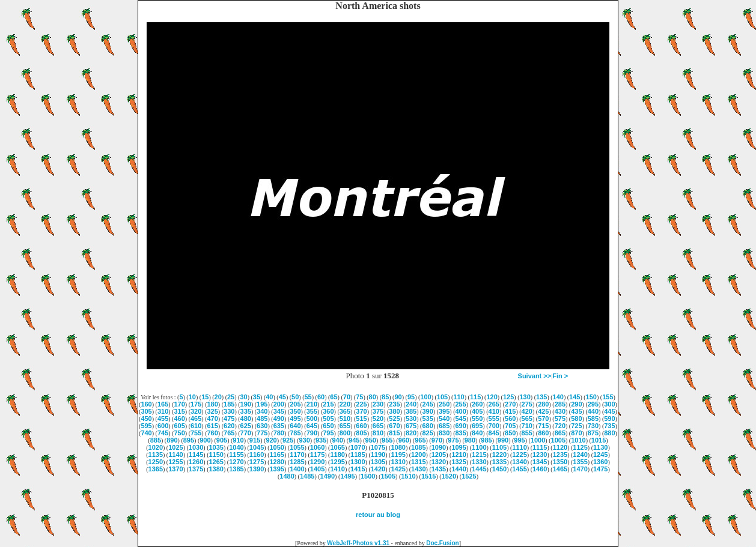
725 (576, 426)
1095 (459, 447)
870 (576, 433)
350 (295, 411)
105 (442, 397)
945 (354, 440)
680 (427, 426)
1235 (560, 455)
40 (269, 397)
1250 (156, 462)
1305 (378, 462)
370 (361, 411)
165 (163, 404)
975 (453, 440)
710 (527, 426)
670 (394, 426)
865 (560, 433)
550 (477, 419)
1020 (156, 447)
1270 (236, 462)
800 (345, 433)
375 (378, 411)
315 (179, 411)
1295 (337, 462)
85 (385, 397)
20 (218, 397)
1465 (560, 469)
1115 (540, 447)
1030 (196, 447)
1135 (156, 455)
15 (205, 397)
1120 (560, 447)
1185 (358, 455)
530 (411, 419)
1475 (600, 469)
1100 (479, 447)
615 (213, 426)
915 (255, 440)
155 (608, 397)
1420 (378, 469)
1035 (216, 447)
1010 (578, 440)
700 (494, 426)
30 (243, 397)
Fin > (560, 376)
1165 (276, 455)
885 (156, 440)
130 (525, 397)
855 (527, 433)
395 (444, 411)
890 (172, 440)
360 (328, 411)
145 (575, 397)
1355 (580, 462)
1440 (459, 469)
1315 (418, 462)
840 (477, 433)
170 (179, 404)
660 (361, 426)
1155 (236, 455)
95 (411, 397)
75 (359, 397)
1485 (307, 476)
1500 (368, 476)
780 (279, 433)
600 (163, 426)
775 (262, 433)
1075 (378, 447)
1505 (388, 476)
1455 (519, 469)
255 (460, 404)
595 (146, 426)
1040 (236, 447)
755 (196, 433)
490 (279, 419)
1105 (499, 447)
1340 (519, 462)
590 (609, 419)
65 (334, 397)
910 (238, 440)
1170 (297, 455)
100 (425, 397)
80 (373, 397)
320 (196, 411)
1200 (418, 455)
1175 (317, 455)
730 (593, 426)
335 (246, 411)
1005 (558, 440)
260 (477, 404)
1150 (216, 455)
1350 (560, 462)
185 (229, 404)
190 (246, 404)
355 (312, 411)
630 (262, 426)
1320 (439, 462)
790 (312, 433)
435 (576, 411)
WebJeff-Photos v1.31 (358, 543)
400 (460, 411)
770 (246, 433)
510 (345, 419)
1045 (257, 447)
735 (609, 426)
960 (404, 440)
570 (543, 419)
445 (609, 411)
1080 (398, 447)
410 (494, 411)
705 (510, 426)
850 (510, 433)
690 (460, 426)
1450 (499, 469)
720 (560, 426)
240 (411, 404)
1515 (428, 476)
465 (196, 419)
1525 (469, 476)
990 (503, 440)
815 (394, 433)
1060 (317, 447)
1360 (600, 462)
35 (257, 397)
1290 (317, 462)
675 (411, 426)
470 (213, 419)
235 (394, 404)
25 (231, 397)
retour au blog (378, 515)
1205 (439, 455)
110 (459, 397)
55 (308, 397)
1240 (580, 455)
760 (213, 433)
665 (378, 426)
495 (295, 419)
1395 (276, 469)
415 (510, 411)
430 (560, 411)
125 (508, 397)
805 (361, 433)
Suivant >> (535, 376)
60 (321, 397)
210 (312, 404)
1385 (236, 469)
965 (420, 440)
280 (543, 404)
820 (411, 433)
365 (345, 411)
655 (345, 426)
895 (189, 440)
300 (609, 404)
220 (345, 404)
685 (444, 426)
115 (475, 397)
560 (510, 419)
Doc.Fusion (442, 543)
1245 (600, 455)
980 (470, 440)
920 (271, 440)
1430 (418, 469)
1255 (175, 462)
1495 (347, 476)
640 (295, 426)
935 (321, 440)
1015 (599, 440)
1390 (257, 469)
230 (378, 404)
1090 (439, 447)
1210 (459, 455)
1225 (519, 455)
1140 (175, 455)
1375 (196, 469)
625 (246, 426)
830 (444, 433)
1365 (156, 469)
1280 (276, 462)
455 (163, 419)
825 (427, 433)
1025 (175, 447)
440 (593, 411)
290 (576, 404)
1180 (337, 455)
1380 (216, 469)
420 (527, 411)
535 (427, 419)
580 (576, 419)
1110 (519, 447)
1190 (378, 455)
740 (146, 433)
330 (229, 411)
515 (361, 419)
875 (593, 433)
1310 (398, 462)
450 (146, 419)
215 (328, 404)
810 (378, 433)
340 (262, 411)
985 (486, 440)
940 (338, 440)
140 (558, 397)
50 (295, 397)
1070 (358, 447)
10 (192, 397)
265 (494, 404)
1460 (540, 469)
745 (163, 433)
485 (262, 419)
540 (444, 419)
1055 (297, 447)
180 (213, 404)
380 (394, 411)
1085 (418, 447)
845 (494, 433)
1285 (297, 462)
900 (205, 440)
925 (288, 440)
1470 (580, 469)
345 (279, 411)
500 (312, 419)
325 (213, 411)
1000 (538, 440)
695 (477, 426)
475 (229, 419)
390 (427, 411)
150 (591, 397)
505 (328, 419)
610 (196, 426)
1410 (337, 469)
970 (437, 440)
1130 (600, 447)
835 (460, 433)
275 (527, 404)
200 (279, 404)
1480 (287, 476)
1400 (297, 469)
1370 (175, 469)
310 (163, 411)
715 (543, 426)
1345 (540, 462)
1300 (358, 462)
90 (398, 397)
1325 (459, 462)
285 (560, 404)
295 (593, 404)
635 (279, 426)
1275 (257, 462)
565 (527, 419)
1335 (499, 462)
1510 (408, 476)
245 (427, 404)
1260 (196, 462)
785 (295, 433)
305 (146, 411)
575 (560, 419)
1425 (398, 469)
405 (477, 411)
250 (444, 404)
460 (179, 419)
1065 (337, 447)
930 (304, 440)
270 (510, 404)
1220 (499, 455)
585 (593, 419)
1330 (479, 462)
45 (282, 397)
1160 (257, 455)
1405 (317, 469)
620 (229, 426)
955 (387, 440)
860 (543, 433)
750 (179, 433)
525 (394, 419)
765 (229, 433)
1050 (276, 447)
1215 (479, 455)
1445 (479, 469)
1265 (216, 462)
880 (609, 433)
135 (541, 397)
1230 (540, 455)
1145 (196, 455)
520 (378, 419)
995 (519, 440)
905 (222, 440)
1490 (328, 476)
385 (411, 411)
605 (179, 426)
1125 (580, 447)
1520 (449, 476)
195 (262, 404)
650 (328, 426)
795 (328, 433)
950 (371, 440)
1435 (439, 469)
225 (361, 404)
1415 (358, 469)
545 (460, 419)
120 (492, 397)
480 (246, 419)
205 (295, 404)
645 (312, 426)
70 (347, 397)
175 (196, 404)
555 (494, 419)
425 (543, 411)
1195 (398, 455)
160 (146, 404)
